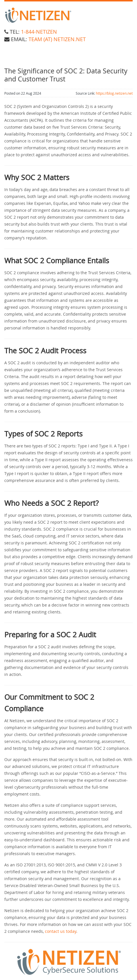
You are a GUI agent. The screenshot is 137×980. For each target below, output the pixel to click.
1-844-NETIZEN (39, 32)
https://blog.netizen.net (114, 93)
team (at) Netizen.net (57, 39)
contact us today (61, 931)
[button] (68, 962)
